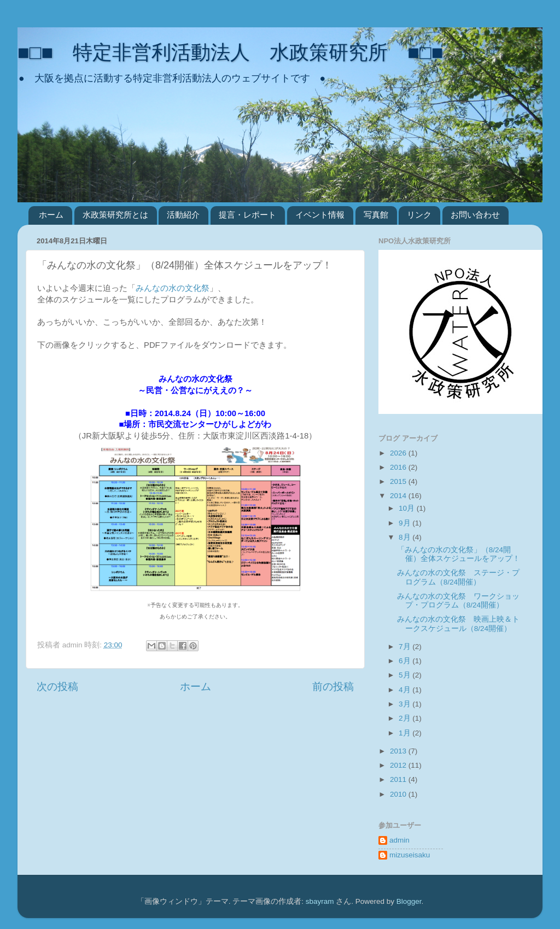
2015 (399, 481)
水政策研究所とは (115, 215)
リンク (419, 215)
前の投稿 (333, 686)
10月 (408, 508)
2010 (399, 794)
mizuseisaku (410, 855)
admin (399, 840)
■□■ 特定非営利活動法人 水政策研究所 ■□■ (230, 52)
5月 (406, 675)
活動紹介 (183, 215)
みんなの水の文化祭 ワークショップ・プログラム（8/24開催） (458, 601)
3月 (406, 704)
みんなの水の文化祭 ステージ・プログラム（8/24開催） (458, 577)
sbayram (320, 901)
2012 (399, 765)
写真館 (376, 215)
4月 (406, 690)
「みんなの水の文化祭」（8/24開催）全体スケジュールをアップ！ (459, 554)
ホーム (51, 215)
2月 (406, 718)
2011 (399, 779)
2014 (399, 496)
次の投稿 (57, 686)
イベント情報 (320, 215)
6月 (406, 661)
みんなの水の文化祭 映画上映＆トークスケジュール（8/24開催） (458, 624)
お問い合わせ (475, 215)
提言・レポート (247, 215)
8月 (406, 537)
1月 (406, 733)
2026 (399, 453)
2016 (399, 467)
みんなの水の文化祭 (173, 288)
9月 (406, 523)
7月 (406, 647)
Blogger (409, 901)
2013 (399, 751)
